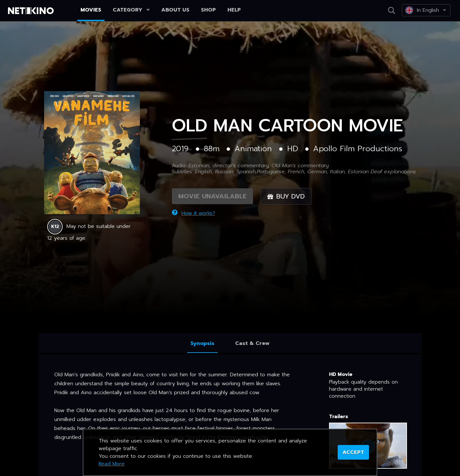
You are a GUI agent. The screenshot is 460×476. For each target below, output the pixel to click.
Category (131, 10)
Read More (112, 464)
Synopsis (202, 343)
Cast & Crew (252, 343)
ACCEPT (353, 452)
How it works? (193, 213)
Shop (208, 10)
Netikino (32, 11)
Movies (91, 10)
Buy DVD (286, 196)
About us (175, 10)
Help (234, 10)
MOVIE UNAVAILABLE (212, 196)
